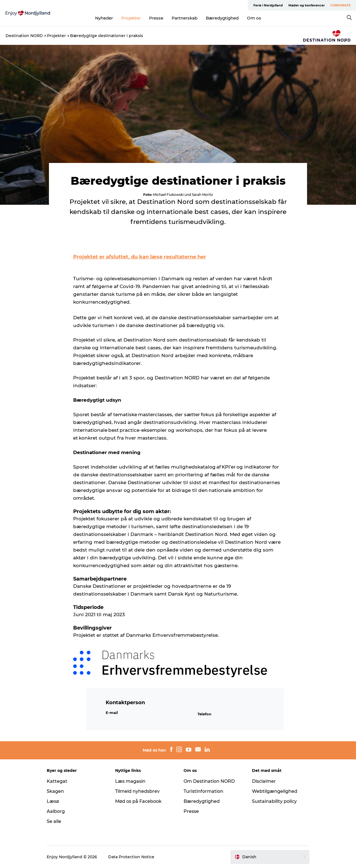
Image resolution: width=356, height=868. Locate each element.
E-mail (112, 713)
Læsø (53, 801)
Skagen (55, 791)
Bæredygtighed (222, 18)
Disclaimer (264, 781)
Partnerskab (185, 18)
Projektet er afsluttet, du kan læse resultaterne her (140, 257)
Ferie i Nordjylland (268, 5)
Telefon (204, 714)
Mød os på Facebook (138, 801)
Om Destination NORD (209, 781)
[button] (270, 857)
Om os (254, 18)
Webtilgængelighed (275, 791)
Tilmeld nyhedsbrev (137, 791)
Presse (156, 18)
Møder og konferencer (307, 5)
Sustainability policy (274, 801)
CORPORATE (340, 5)
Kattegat (57, 781)
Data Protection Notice (131, 857)
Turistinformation (203, 791)
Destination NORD (24, 36)
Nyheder (104, 18)
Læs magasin (130, 781)
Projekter (131, 18)
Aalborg (56, 811)
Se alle (54, 821)
